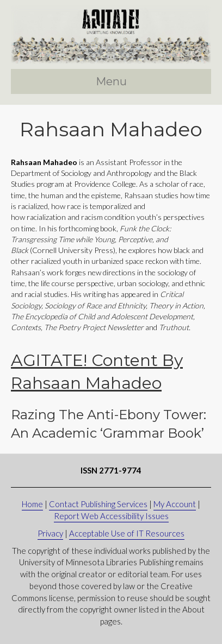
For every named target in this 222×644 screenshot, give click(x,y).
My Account (175, 504)
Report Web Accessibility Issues (111, 516)
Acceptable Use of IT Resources (127, 533)
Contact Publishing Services (98, 504)
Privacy (50, 533)
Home (32, 504)
